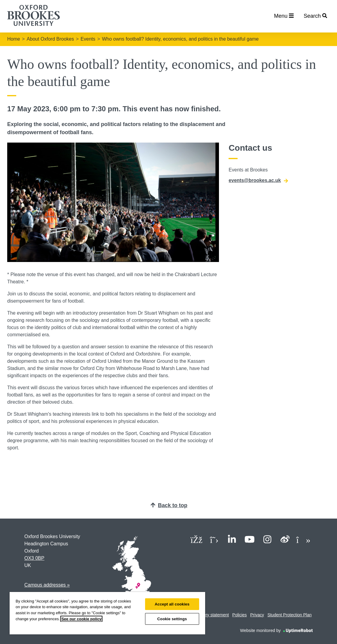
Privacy (257, 615)
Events (88, 39)
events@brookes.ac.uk (258, 180)
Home (14, 39)
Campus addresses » (47, 585)
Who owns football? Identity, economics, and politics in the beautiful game (180, 39)
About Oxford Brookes (50, 39)
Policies (239, 615)
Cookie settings (172, 619)
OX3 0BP (34, 558)
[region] (107, 613)
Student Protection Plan (289, 615)
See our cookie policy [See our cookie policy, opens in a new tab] (81, 619)
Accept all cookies (172, 604)
